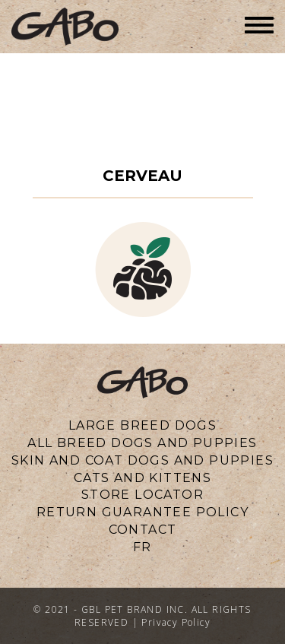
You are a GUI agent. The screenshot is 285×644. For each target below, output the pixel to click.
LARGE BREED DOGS (142, 425)
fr (142, 547)
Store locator (142, 495)
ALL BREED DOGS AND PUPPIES (142, 443)
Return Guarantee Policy (142, 512)
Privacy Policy (176, 622)
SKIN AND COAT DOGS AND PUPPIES (142, 460)
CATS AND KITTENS (142, 478)
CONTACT (143, 530)
